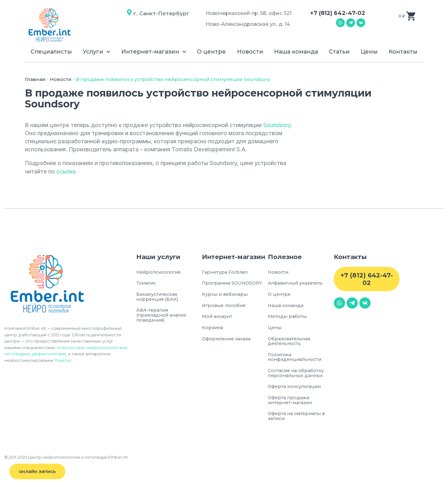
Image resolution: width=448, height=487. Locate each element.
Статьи (339, 52)
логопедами (17, 354)
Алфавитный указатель (297, 284)
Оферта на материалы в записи (299, 419)
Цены (369, 52)
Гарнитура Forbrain (226, 272)
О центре (211, 52)
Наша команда (296, 52)
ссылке (66, 171)
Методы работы (288, 317)
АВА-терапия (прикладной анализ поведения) (163, 316)
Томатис (63, 360)
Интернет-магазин (154, 52)
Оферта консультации (296, 389)
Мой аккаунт (218, 317)
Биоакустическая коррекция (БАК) (159, 297)
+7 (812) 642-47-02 (338, 13)
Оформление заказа (228, 340)
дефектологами (49, 354)
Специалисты (51, 52)
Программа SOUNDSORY (233, 284)
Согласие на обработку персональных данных (299, 375)
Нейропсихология (160, 272)
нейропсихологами (107, 348)
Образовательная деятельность (291, 342)
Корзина (213, 329)
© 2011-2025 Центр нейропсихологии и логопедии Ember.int (66, 460)
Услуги (97, 52)
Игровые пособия (225, 306)
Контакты (403, 52)
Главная (35, 79)
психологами (70, 348)
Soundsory (277, 125)
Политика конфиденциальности (296, 359)
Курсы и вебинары (226, 295)
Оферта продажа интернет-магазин (292, 402)
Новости (250, 52)
